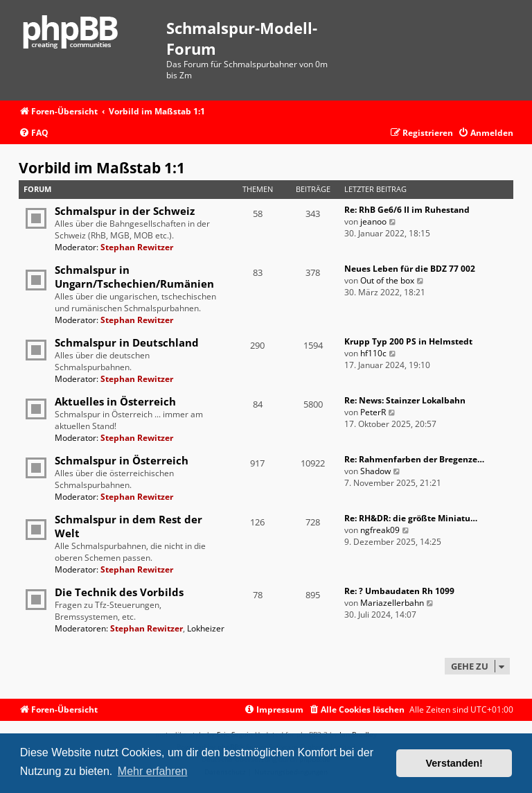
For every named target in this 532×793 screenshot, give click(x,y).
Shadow (375, 471)
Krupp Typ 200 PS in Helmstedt (408, 341)
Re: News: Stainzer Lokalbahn (405, 400)
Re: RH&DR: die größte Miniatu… (411, 518)
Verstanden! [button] (454, 763)
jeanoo (373, 221)
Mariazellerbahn (392, 603)
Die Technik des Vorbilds (119, 592)
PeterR (373, 412)
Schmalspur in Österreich (122, 460)
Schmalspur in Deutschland (127, 342)
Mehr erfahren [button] (153, 771)
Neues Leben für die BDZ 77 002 (410, 269)
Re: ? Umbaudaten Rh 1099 (399, 591)
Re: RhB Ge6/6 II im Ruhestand (407, 210)
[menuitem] (34, 133)
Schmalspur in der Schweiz (125, 211)
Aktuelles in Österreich (115, 401)
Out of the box (387, 280)
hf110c (373, 353)
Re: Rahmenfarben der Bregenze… (414, 459)
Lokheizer (206, 628)
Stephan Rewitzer (137, 247)
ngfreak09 (380, 530)
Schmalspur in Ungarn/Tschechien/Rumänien (134, 277)
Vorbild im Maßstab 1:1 (102, 168)
